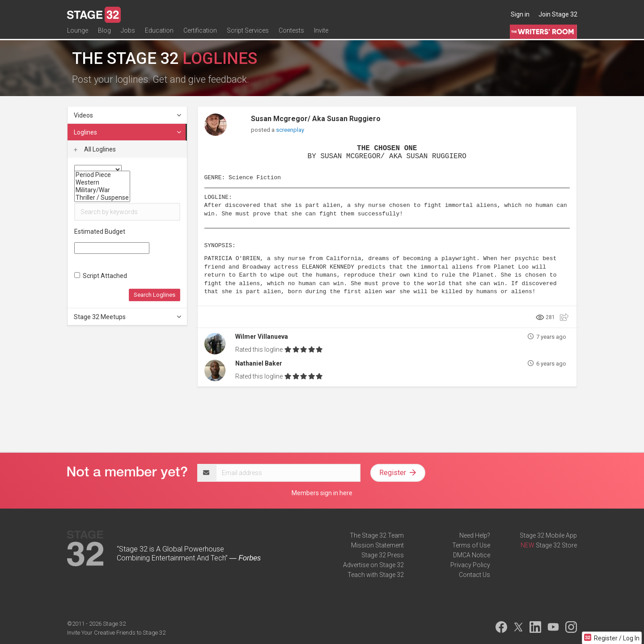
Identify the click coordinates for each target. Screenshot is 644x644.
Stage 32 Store (556, 545)
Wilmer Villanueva (262, 337)
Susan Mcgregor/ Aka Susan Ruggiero (316, 119)
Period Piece (102, 175)
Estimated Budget (100, 232)
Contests (291, 34)
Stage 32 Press (383, 555)
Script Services (248, 34)
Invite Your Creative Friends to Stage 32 (116, 633)
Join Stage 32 (558, 14)
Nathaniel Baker (259, 363)
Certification (200, 34)
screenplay (290, 130)
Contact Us (475, 575)
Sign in (520, 14)
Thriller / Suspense (102, 198)
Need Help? (475, 535)
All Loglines (95, 149)
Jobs (128, 34)
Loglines (128, 132)
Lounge (78, 34)
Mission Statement (377, 545)
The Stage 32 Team (377, 535)
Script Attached (101, 276)
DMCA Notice (472, 555)
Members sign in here (322, 493)
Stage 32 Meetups (128, 317)
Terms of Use (471, 545)
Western (102, 183)
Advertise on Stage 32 (373, 565)
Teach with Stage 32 (376, 575)
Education (159, 34)
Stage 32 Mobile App (548, 535)
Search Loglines (155, 295)
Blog (104, 34)
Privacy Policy (470, 565)
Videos (128, 115)
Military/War (102, 190)
